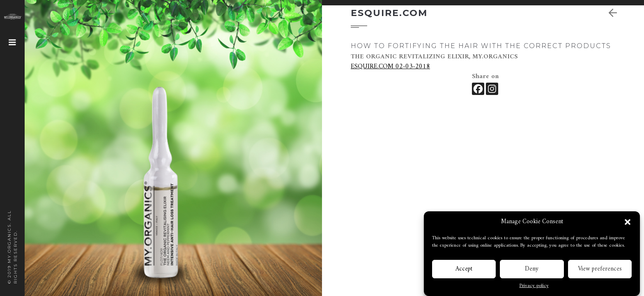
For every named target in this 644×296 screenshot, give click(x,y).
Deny (532, 270)
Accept (464, 270)
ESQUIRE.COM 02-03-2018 (390, 67)
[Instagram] (492, 89)
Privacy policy (534, 287)
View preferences (600, 270)
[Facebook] (478, 89)
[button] (628, 223)
